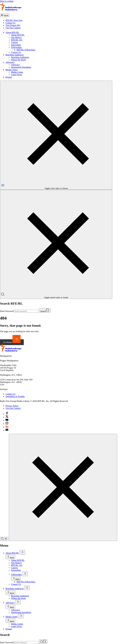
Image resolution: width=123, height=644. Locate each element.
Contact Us (11, 23)
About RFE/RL (12, 32)
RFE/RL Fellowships (26, 50)
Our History (16, 37)
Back (10, 557)
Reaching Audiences (15, 55)
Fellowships (16, 47)
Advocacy (10, 62)
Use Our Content (13, 28)
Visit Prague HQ (13, 25)
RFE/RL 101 (17, 40)
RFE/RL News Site (14, 20)
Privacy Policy (12, 406)
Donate (9, 77)
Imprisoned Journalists (21, 67)
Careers (14, 42)
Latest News (17, 75)
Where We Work (18, 60)
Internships (16, 45)
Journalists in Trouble (15, 396)
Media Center (12, 70)
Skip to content (7, 1)
